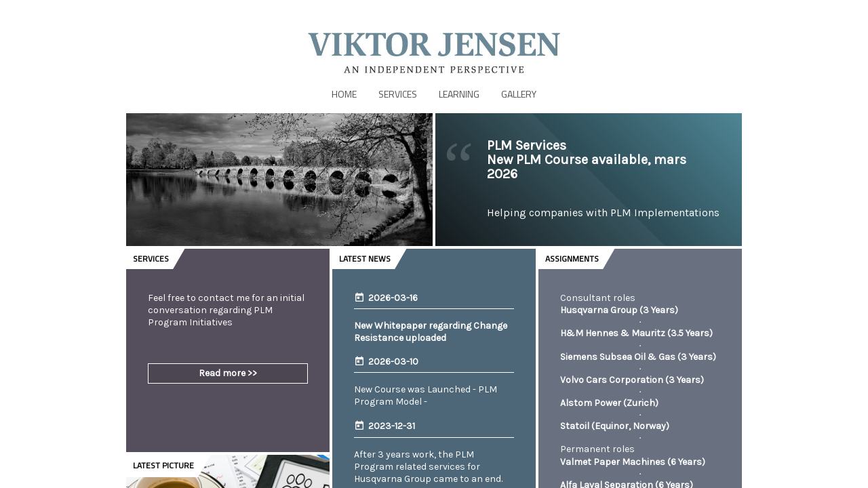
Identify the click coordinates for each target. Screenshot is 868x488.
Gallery (519, 94)
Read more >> (228, 373)
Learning (459, 94)
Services (398, 94)
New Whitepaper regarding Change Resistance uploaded (431, 332)
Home (344, 94)
